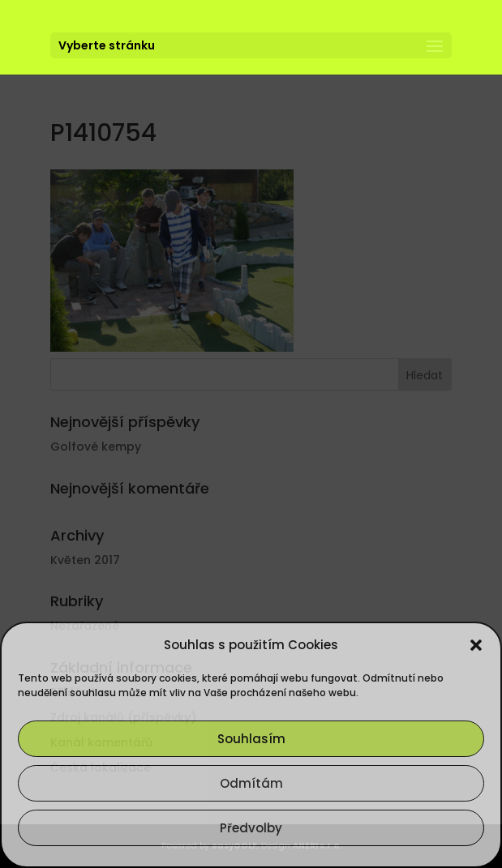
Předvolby (251, 828)
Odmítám (251, 783)
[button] (476, 645)
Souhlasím (251, 739)
